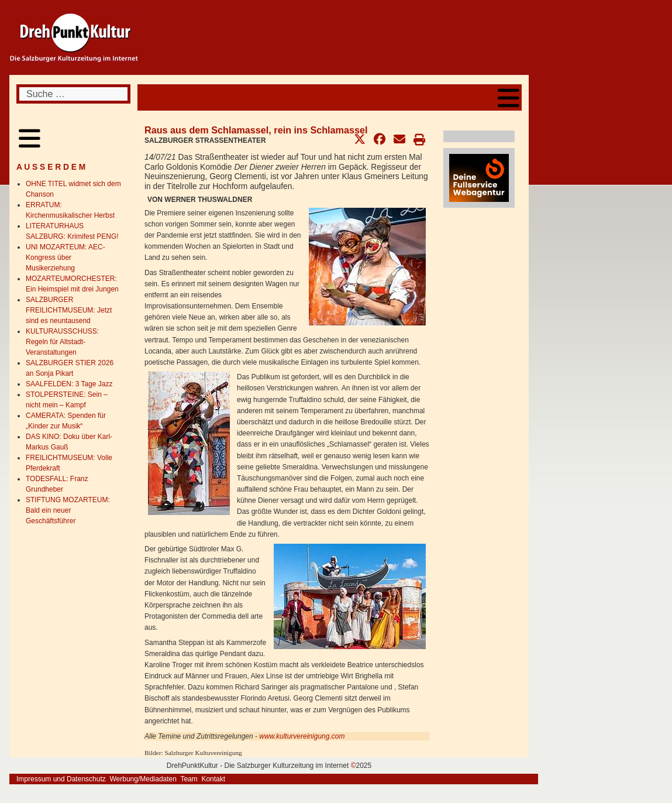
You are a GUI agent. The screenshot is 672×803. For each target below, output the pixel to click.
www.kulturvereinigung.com (302, 736)
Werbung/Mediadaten (143, 779)
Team (189, 779)
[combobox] (73, 94)
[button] (360, 139)
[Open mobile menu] (509, 97)
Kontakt (213, 779)
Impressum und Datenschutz (61, 779)
